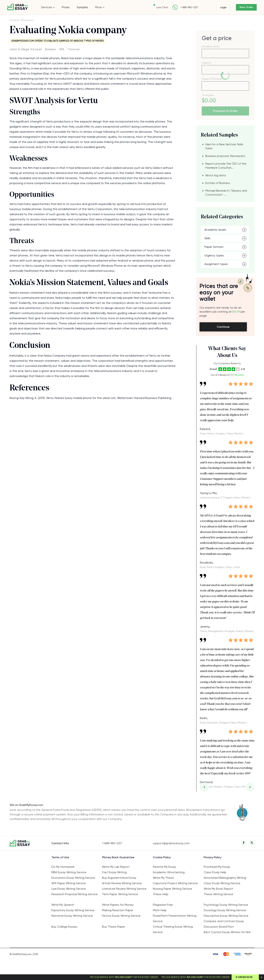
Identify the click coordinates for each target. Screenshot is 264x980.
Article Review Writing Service (122, 883)
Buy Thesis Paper (114, 927)
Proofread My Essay (217, 867)
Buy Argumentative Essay (119, 878)
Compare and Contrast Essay (224, 921)
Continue (223, 327)
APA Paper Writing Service (69, 883)
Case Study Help (215, 872)
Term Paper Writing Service (120, 894)
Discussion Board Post (219, 927)
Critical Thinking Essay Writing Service (173, 929)
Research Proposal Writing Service (75, 894)
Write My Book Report (218, 889)
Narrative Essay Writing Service (72, 916)
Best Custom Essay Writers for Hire (227, 932)
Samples (82, 7)
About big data (216, 175)
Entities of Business (218, 183)
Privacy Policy (213, 857)
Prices (66, 7)
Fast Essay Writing (114, 872)
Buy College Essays (64, 927)
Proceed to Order (225, 111)
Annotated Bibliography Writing (225, 878)
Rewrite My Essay (164, 867)
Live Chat (156, 7)
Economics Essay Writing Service (73, 878)
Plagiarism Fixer (163, 905)
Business (28, 20)
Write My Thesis (163, 878)
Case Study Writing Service (222, 883)
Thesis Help (161, 894)
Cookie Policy (162, 857)
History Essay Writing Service (121, 916)
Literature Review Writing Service (124, 889)
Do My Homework (63, 867)
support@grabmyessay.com (171, 843)
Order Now (245, 977)
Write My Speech (63, 905)
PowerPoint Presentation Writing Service (175, 918)
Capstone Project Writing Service (175, 883)
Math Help (160, 910)
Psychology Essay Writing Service (226, 905)
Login (217, 7)
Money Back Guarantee (118, 857)
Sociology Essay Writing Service (225, 910)
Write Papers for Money (118, 905)
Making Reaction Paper (118, 910)
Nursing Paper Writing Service (172, 889)
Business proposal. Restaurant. (225, 156)
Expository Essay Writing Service (73, 910)
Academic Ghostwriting (169, 872)
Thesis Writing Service (218, 894)
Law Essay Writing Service (69, 889)
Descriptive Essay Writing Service (226, 916)
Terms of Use (60, 857)
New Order (243, 7)
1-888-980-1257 (183, 7)
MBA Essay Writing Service (69, 872)
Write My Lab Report (116, 867)
